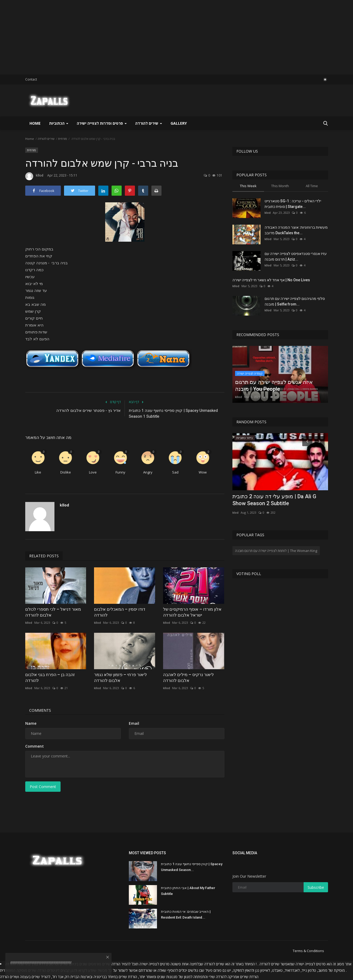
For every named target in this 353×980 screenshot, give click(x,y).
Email (134, 723)
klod (268, 213)
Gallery (179, 123)
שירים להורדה (46, 139)
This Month (280, 186)
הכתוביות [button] (59, 123)
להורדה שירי (218, 977)
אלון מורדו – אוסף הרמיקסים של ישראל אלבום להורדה (192, 612)
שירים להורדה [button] (149, 123)
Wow (203, 472)
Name (31, 723)
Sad (175, 472)
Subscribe (316, 887)
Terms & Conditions (308, 951)
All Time (312, 186)
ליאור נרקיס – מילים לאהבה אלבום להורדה (188, 678)
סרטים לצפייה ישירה (311, 964)
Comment (35, 746)
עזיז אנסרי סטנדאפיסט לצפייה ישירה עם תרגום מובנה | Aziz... (296, 256)
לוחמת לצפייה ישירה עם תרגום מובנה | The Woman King (276, 551)
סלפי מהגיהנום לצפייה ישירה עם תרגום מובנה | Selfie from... (295, 301)
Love (93, 472)
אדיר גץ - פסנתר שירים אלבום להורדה (88, 411)
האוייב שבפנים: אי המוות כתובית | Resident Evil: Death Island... (186, 914)
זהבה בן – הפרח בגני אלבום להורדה (50, 678)
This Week (248, 186)
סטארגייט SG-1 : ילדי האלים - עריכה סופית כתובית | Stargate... (293, 204)
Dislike (66, 472)
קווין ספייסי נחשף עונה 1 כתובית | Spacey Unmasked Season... (192, 867)
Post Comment (43, 787)
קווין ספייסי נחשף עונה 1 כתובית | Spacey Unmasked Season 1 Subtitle (173, 413)
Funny (120, 472)
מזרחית (63, 139)
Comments (40, 710)
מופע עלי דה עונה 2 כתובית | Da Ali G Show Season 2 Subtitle (274, 500)
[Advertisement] (159, 37)
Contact (31, 79)
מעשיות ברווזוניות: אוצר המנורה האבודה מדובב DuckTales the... (296, 230)
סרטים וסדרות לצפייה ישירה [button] (102, 123)
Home (35, 123)
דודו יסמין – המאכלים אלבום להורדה (120, 612)
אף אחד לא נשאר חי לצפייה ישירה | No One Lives (271, 280)
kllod (34, 176)
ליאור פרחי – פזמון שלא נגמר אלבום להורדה (120, 678)
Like (38, 472)
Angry (148, 472)
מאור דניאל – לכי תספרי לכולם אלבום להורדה (53, 612)
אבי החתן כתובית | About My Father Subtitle (188, 891)
